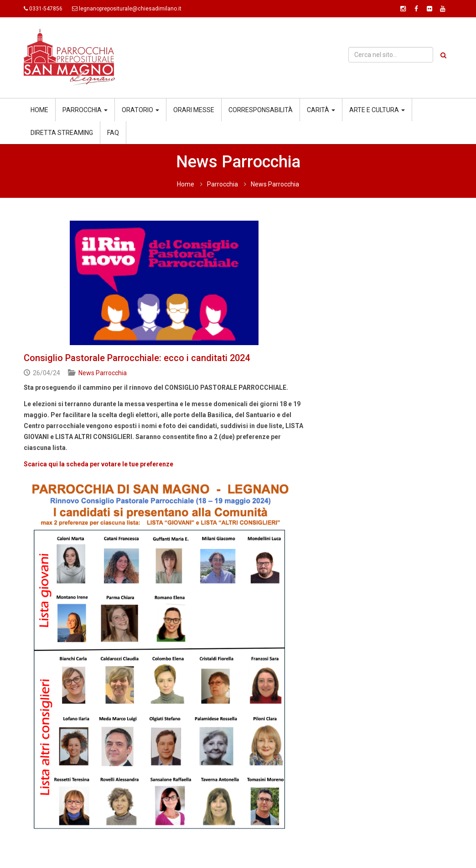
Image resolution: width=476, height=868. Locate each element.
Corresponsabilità (261, 110)
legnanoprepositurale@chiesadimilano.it (130, 9)
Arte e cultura (377, 110)
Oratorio (140, 110)
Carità (321, 110)
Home (39, 110)
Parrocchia (85, 110)
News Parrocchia (275, 184)
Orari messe (194, 110)
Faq (113, 133)
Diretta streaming (62, 133)
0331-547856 (46, 9)
